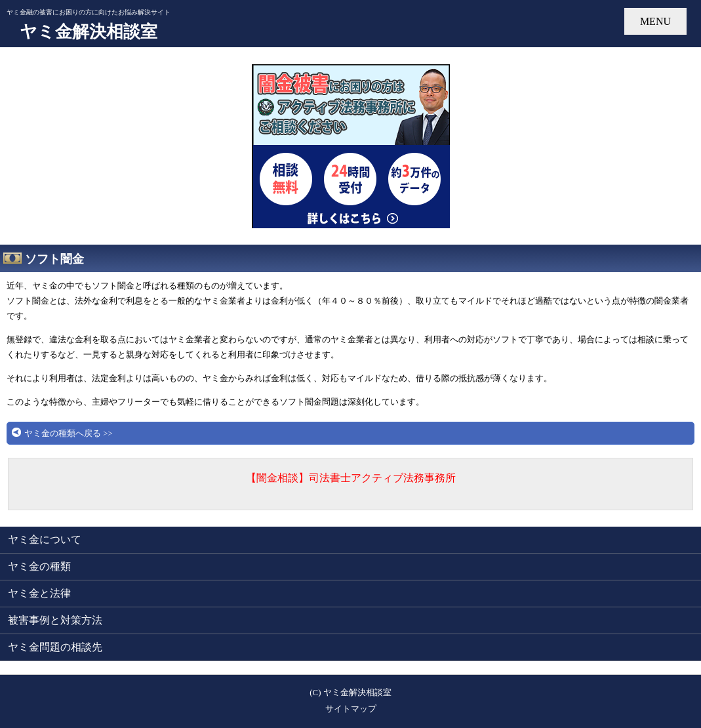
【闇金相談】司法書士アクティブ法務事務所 (351, 478)
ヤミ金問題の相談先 (55, 647)
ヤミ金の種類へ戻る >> (69, 434)
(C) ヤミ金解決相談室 (350, 693)
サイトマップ (351, 709)
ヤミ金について (45, 539)
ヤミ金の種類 (39, 566)
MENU (655, 21)
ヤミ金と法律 (39, 593)
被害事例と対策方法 (55, 620)
